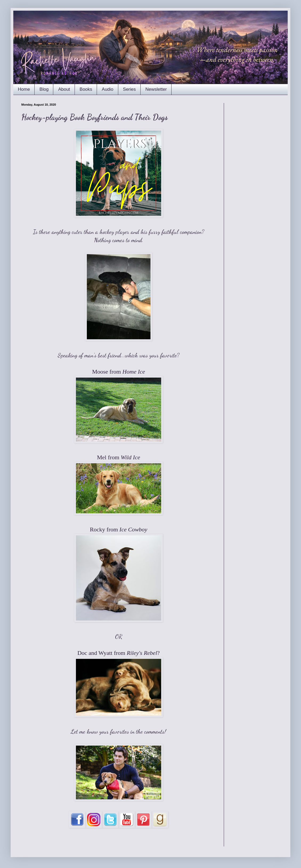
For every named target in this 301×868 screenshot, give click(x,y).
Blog (44, 89)
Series (129, 89)
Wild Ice (130, 457)
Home (24, 89)
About (64, 89)
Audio (107, 89)
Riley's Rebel (142, 653)
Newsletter (156, 89)
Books (86, 89)
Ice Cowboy (133, 529)
